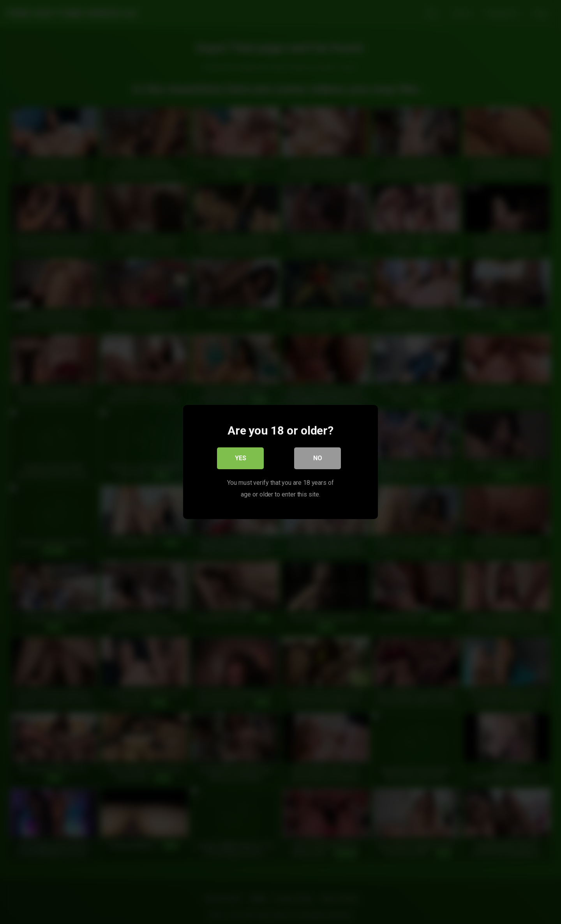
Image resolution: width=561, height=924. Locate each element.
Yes (241, 458)
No (318, 458)
